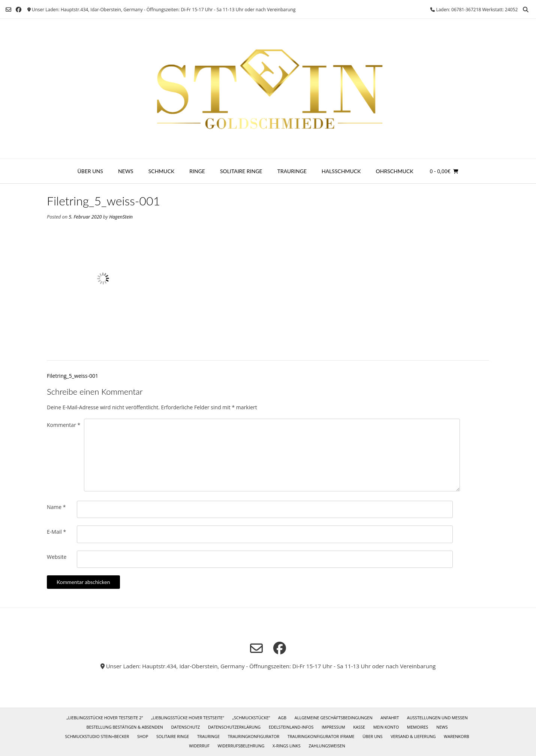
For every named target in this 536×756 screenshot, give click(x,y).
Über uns (90, 171)
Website (57, 557)
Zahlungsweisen (327, 746)
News (126, 171)
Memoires (418, 727)
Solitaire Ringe (241, 171)
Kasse (359, 727)
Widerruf (199, 746)
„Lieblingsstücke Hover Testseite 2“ (105, 718)
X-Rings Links (287, 746)
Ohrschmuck (395, 171)
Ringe (197, 171)
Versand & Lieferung (413, 736)
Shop (143, 736)
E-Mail (56, 532)
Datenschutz (186, 727)
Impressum (333, 727)
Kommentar (64, 425)
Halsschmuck (341, 171)
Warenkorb (456, 736)
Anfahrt (390, 718)
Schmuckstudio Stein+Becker (97, 736)
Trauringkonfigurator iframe (321, 736)
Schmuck (162, 171)
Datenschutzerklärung (234, 727)
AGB (282, 718)
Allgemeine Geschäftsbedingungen (334, 718)
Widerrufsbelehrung (241, 746)
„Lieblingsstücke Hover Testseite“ (188, 718)
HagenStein (121, 217)
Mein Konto (386, 727)
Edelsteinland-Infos (291, 727)
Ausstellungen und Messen (437, 718)
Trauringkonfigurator (254, 736)
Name (56, 507)
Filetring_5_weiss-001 (73, 376)
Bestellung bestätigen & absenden (124, 727)
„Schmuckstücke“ (251, 718)
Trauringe (292, 171)
